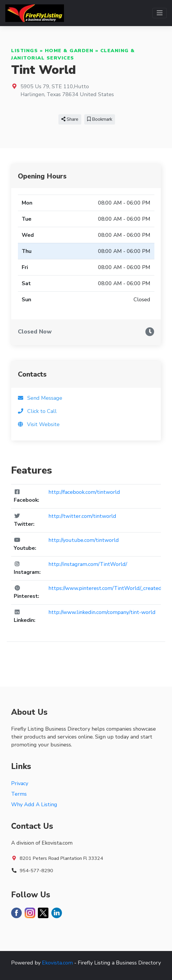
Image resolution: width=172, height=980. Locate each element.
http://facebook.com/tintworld (84, 492)
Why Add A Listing (34, 804)
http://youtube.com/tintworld (84, 540)
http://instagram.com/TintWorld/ (88, 564)
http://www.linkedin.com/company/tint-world (102, 612)
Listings (25, 51)
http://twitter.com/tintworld (82, 516)
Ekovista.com (57, 963)
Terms (19, 794)
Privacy (20, 783)
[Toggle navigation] (160, 13)
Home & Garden (69, 51)
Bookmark (100, 119)
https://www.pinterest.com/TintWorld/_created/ (106, 588)
